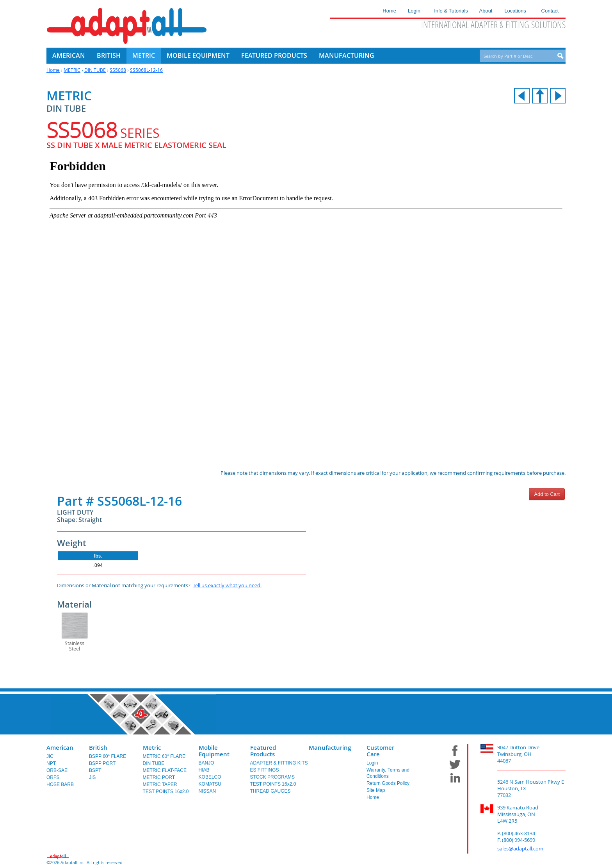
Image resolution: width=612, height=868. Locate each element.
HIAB (204, 770)
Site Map (376, 790)
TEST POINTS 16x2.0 (166, 791)
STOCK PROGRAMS (272, 777)
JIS (92, 777)
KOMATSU (210, 784)
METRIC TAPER (160, 784)
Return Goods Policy (388, 783)
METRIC (72, 70)
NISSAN (207, 791)
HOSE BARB (60, 784)
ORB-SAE (57, 770)
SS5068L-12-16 (146, 70)
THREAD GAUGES (270, 791)
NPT (51, 763)
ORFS (53, 777)
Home (53, 70)
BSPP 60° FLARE (108, 756)
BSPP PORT (102, 763)
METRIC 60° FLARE (164, 756)
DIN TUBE (95, 70)
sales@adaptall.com (520, 848)
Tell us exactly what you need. (227, 585)
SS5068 (118, 70)
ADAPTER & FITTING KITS (279, 763)
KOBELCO (210, 777)
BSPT (95, 770)
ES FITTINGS (265, 770)
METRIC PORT (159, 777)
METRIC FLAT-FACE (165, 770)
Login (372, 763)
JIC (50, 756)
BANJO (206, 763)
